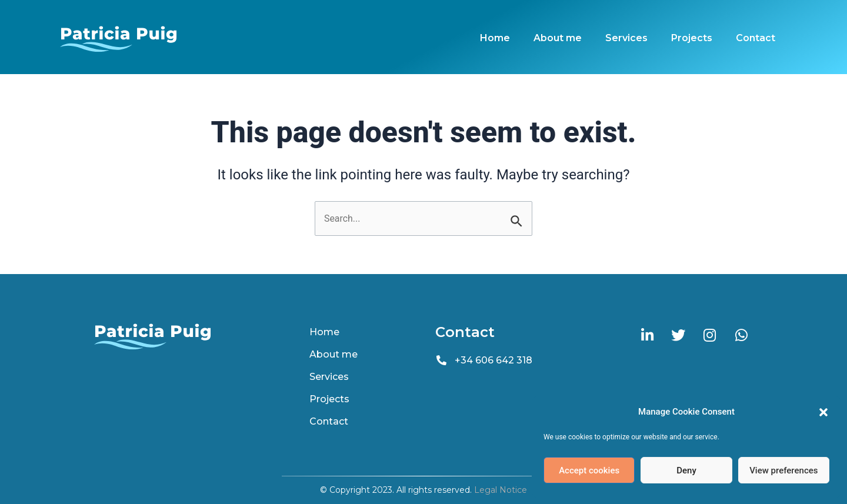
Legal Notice (501, 490)
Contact (756, 38)
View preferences (783, 470)
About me (558, 38)
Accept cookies (589, 470)
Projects (692, 38)
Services (626, 38)
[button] (823, 412)
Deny (686, 470)
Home (495, 38)
